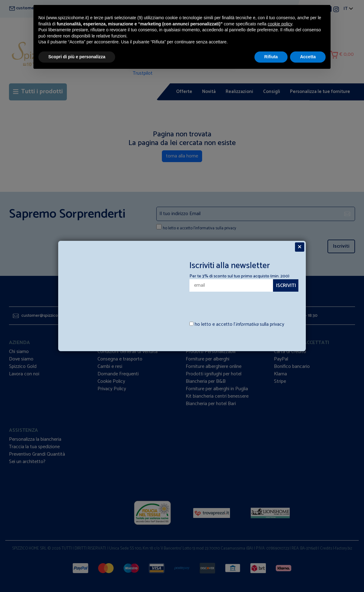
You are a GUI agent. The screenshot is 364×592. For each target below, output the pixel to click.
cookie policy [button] (280, 24)
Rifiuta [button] (271, 57)
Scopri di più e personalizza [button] (77, 57)
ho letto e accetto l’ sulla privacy (239, 325)
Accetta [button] (308, 57)
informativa (247, 324)
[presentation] (226, 303)
